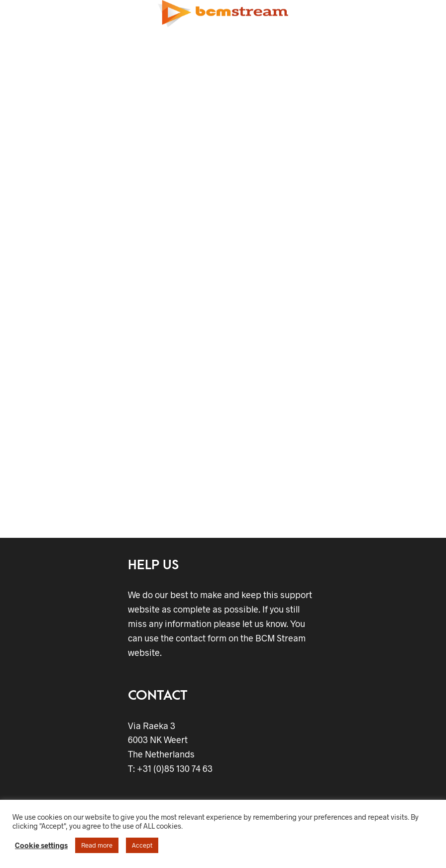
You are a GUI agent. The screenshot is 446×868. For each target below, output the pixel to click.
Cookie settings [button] (41, 845)
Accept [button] (142, 845)
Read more (97, 845)
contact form (201, 638)
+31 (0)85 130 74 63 (174, 768)
